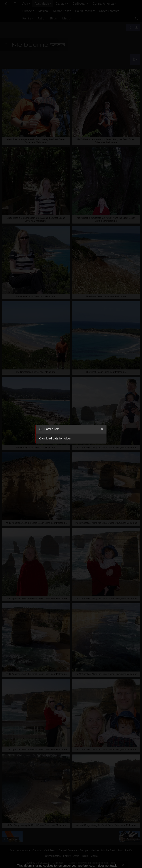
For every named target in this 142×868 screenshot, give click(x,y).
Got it (25, 860)
